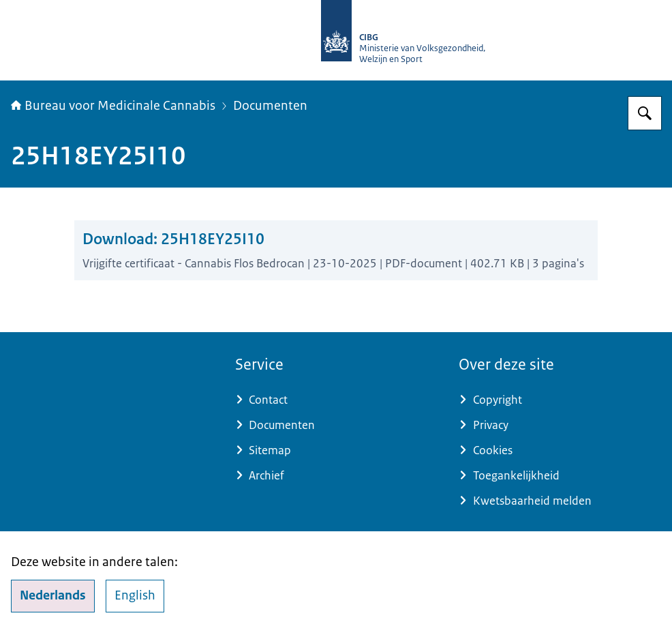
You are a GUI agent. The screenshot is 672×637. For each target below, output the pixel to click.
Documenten (270, 106)
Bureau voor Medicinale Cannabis (113, 106)
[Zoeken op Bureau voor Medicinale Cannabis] (645, 113)
